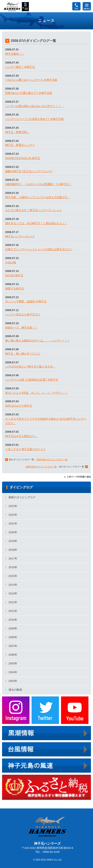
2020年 (13, 532)
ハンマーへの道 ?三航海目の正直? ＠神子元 (32, 380)
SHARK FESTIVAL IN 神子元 (23, 158)
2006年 (13, 655)
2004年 (13, 672)
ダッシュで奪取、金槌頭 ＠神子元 (26, 301)
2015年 (13, 576)
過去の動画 (15, 690)
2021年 (13, 524)
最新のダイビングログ (22, 497)
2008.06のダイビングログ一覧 (52, 460)
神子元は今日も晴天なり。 (21, 436)
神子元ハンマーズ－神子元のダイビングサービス (16, 7)
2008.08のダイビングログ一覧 (41, 467)
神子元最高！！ (15, 54)
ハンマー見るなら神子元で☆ (23, 314)
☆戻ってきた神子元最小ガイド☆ (25, 449)
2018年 (13, 550)
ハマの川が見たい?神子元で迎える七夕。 (30, 367)
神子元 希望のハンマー (20, 145)
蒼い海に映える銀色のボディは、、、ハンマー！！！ (38, 341)
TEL (76, 4)
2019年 (13, 541)
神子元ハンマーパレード (20, 236)
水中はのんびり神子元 (19, 406)
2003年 (13, 681)
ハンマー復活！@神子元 (20, 67)
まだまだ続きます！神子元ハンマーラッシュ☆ (34, 210)
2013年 (13, 593)
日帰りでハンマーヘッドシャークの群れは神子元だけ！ (39, 249)
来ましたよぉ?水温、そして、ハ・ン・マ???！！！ (37, 393)
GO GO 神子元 (14, 275)
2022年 (13, 515)
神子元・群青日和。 (17, 132)
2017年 (13, 559)
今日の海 (11, 262)
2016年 (13, 567)
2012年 (13, 602)
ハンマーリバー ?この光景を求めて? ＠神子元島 (34, 119)
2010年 (13, 620)
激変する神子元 (15, 288)
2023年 (13, 506)
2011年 (13, 611)
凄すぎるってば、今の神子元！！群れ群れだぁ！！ (36, 223)
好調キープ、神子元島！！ (21, 328)
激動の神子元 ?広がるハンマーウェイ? (29, 171)
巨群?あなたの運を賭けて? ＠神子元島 (29, 93)
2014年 (13, 585)
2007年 (13, 646)
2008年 (13, 637)
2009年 (13, 628)
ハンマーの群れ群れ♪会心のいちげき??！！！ (34, 106)
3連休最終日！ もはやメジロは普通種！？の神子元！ (38, 184)
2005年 (13, 663)
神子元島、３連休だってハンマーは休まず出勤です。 (38, 197)
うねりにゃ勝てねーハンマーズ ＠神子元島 (31, 80)
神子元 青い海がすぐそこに (23, 354)
